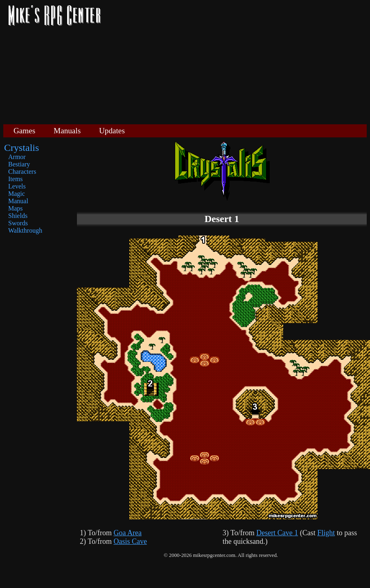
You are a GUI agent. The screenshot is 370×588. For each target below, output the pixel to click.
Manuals (67, 131)
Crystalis (21, 148)
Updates (112, 131)
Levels (17, 186)
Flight (326, 533)
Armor (17, 157)
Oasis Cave (130, 541)
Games (24, 131)
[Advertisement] (237, 61)
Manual (18, 201)
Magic (17, 194)
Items (16, 179)
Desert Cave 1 (277, 533)
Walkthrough (25, 230)
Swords (18, 223)
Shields (18, 216)
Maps (16, 208)
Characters (22, 172)
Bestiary (19, 164)
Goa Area (127, 533)
